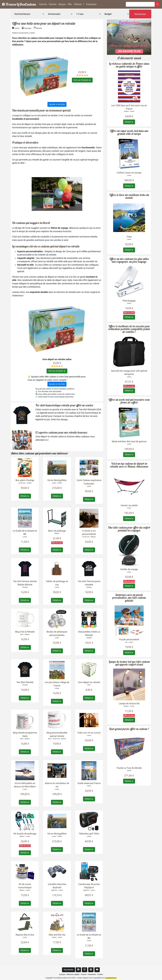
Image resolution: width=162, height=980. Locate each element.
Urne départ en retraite (89, 682)
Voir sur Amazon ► (82, 80)
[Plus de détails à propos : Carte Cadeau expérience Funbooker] (89, 468)
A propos (62, 974)
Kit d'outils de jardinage (25, 834)
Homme (43, 4)
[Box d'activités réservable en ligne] (129, 37)
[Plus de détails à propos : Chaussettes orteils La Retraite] (89, 619)
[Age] (87, 14)
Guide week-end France (89, 783)
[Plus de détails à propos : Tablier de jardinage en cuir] (57, 568)
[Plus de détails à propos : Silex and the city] (57, 922)
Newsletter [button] (69, 970)
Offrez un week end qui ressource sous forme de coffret (129, 401)
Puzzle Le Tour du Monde (129, 768)
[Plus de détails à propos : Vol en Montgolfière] (57, 468)
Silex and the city (57, 935)
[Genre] (28, 14)
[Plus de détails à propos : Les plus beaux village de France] (57, 669)
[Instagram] (85, 970)
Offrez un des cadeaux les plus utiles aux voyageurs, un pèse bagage (129, 260)
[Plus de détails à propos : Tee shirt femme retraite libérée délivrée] (25, 568)
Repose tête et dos (25, 935)
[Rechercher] (140, 4)
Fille (70, 4)
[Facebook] (78, 970)
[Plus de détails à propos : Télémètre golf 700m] (89, 821)
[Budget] (115, 14)
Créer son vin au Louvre (89, 733)
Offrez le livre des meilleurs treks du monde (129, 196)
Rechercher (140, 14)
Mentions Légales (73, 974)
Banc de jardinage (57, 531)
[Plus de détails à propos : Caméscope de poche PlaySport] (89, 871)
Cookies (100, 974)
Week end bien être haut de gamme (129, 441)
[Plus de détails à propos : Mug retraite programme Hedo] (25, 720)
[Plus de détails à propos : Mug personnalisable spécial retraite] (57, 720)
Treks (129, 237)
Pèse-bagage (129, 301)
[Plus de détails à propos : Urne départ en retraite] (89, 669)
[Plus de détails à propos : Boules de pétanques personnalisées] (57, 619)
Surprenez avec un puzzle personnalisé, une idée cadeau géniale (129, 598)
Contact (84, 974)
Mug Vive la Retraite (25, 632)
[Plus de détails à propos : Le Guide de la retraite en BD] (25, 518)
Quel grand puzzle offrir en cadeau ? (129, 729)
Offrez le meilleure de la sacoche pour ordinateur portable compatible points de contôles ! (129, 329)
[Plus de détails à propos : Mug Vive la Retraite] (25, 619)
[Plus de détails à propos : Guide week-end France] (89, 771)
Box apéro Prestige (25, 480)
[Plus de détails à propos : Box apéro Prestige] (25, 468)
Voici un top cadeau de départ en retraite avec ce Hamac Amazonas (129, 465)
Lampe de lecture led (129, 704)
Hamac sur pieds (129, 505)
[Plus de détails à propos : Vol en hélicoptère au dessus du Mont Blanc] (25, 771)
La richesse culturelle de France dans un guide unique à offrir (129, 65)
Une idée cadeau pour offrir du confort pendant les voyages (129, 529)
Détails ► (25, 496)
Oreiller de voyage (129, 569)
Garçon (62, 4)
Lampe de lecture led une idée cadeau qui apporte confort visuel (129, 663)
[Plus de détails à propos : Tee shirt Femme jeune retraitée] (89, 568)
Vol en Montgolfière (57, 480)
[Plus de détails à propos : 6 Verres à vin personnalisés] (89, 518)
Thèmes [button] (78, 4)
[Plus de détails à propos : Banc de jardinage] (57, 518)
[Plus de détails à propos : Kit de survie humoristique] (25, 871)
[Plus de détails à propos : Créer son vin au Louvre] (89, 720)
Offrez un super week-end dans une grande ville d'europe (129, 132)
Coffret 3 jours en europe (129, 173)
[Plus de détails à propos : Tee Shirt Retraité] (25, 669)
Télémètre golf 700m (89, 834)
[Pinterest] (91, 970)
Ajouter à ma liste (57, 104)
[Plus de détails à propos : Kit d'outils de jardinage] (25, 821)
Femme (53, 4)
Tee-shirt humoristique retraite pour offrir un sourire (64, 405)
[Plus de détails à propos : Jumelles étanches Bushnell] (57, 871)
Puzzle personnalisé (129, 639)
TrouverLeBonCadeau (19, 4)
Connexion (91, 4)
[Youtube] (97, 970)
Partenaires (92, 974)
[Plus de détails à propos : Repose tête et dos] (25, 922)
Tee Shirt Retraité (25, 682)
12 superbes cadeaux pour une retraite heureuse (61, 433)
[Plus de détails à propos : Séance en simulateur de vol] (57, 771)
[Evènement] (58, 14)
